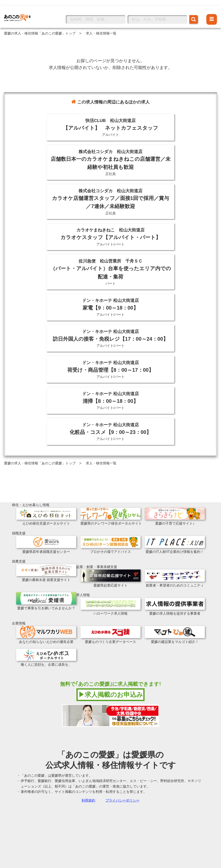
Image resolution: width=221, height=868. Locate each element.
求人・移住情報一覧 (101, 33)
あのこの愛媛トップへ (21, 11)
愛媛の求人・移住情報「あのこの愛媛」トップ (40, 33)
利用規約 (88, 800)
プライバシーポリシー (122, 800)
